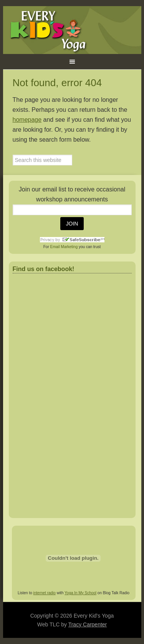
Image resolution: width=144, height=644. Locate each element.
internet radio (45, 593)
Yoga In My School (80, 593)
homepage (27, 120)
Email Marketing (64, 247)
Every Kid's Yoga (72, 30)
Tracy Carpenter (88, 624)
